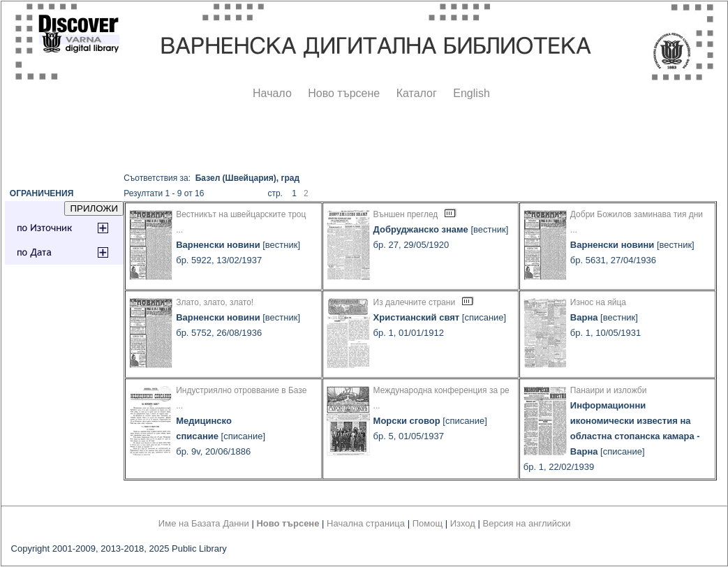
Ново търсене (344, 93)
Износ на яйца (598, 302)
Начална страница (366, 523)
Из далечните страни (415, 302)
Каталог (417, 93)
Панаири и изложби (609, 390)
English (471, 93)
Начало (272, 93)
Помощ (428, 523)
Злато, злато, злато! (215, 302)
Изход (463, 523)
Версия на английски (527, 523)
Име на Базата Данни (204, 523)
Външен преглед (406, 214)
